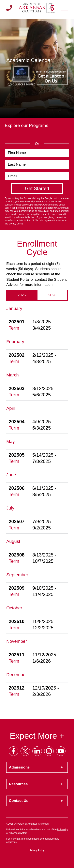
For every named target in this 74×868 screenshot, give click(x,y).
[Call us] (9, 8)
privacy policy (16, 224)
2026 (52, 295)
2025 (22, 295)
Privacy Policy (37, 850)
